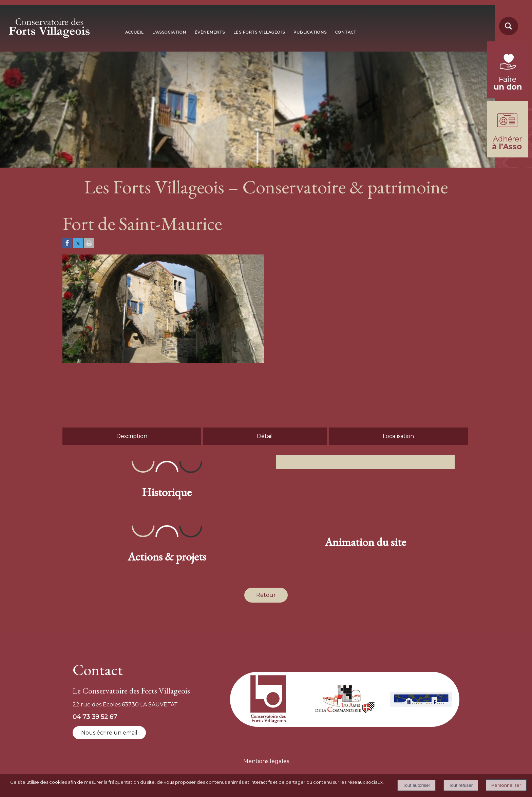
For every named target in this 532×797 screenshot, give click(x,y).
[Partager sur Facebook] (67, 243)
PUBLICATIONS (310, 32)
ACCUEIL (135, 32)
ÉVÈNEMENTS (210, 32)
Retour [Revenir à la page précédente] (266, 595)
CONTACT (346, 32)
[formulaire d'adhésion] (508, 156)
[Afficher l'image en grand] (163, 361)
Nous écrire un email (109, 733)
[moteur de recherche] (508, 35)
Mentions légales (266, 761)
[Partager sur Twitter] (78, 243)
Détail (265, 436)
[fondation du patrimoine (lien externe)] (508, 96)
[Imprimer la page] (89, 243)
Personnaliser (506, 785)
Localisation (398, 436)
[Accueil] (61, 26)
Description (132, 436)
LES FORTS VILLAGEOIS (259, 32)
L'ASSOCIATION (169, 32)
